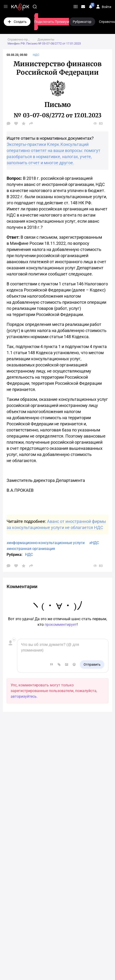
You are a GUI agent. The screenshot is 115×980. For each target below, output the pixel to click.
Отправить (92, 664)
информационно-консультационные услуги (47, 543)
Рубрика (14, 555)
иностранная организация (32, 549)
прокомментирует (61, 625)
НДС (95, 543)
